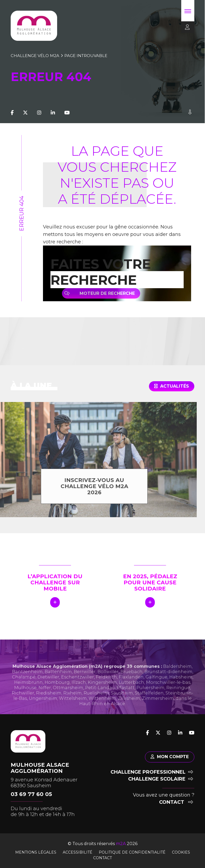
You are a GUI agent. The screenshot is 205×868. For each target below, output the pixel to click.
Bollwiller (108, 683)
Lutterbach (131, 694)
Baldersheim (177, 678)
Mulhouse (25, 699)
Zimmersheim (158, 710)
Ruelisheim (96, 704)
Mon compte (170, 757)
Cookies (181, 852)
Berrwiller (85, 683)
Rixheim (72, 704)
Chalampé (24, 688)
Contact (176, 802)
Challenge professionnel (152, 772)
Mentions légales (36, 852)
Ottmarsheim (68, 699)
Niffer (45, 699)
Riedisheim (49, 704)
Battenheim (58, 683)
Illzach (79, 694)
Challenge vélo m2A (35, 56)
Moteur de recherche (110, 293)
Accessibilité (78, 852)
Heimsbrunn (28, 694)
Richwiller (23, 704)
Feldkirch (106, 688)
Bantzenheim (27, 683)
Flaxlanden (131, 688)
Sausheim (122, 704)
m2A (121, 844)
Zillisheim (129, 710)
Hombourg (57, 694)
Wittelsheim (73, 710)
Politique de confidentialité (132, 852)
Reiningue (178, 699)
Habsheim (181, 688)
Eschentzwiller (78, 688)
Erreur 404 (22, 214)
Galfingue (156, 688)
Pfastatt (126, 699)
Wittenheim (102, 710)
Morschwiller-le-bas (168, 694)
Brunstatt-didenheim (168, 683)
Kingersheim (102, 694)
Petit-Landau (100, 699)
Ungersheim (43, 710)
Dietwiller (48, 688)
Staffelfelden (149, 704)
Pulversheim (150, 699)
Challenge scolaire (161, 779)
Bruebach (131, 683)
